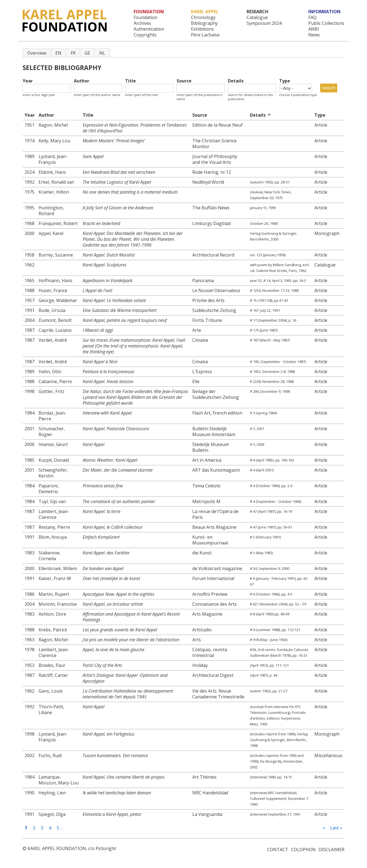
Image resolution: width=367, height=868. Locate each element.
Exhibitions (202, 29)
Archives (142, 23)
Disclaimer (331, 850)
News (314, 35)
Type (285, 81)
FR (73, 53)
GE (87, 53)
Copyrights (145, 35)
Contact (278, 850)
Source (184, 81)
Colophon (303, 850)
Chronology (203, 18)
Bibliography (204, 23)
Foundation (145, 18)
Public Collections (326, 23)
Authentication (149, 29)
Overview (37, 53)
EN (58, 53)
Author (82, 81)
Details (236, 81)
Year (28, 81)
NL (102, 53)
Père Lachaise (205, 35)
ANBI (314, 29)
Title (130, 81)
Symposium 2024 (264, 23)
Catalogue (257, 18)
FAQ (312, 18)
